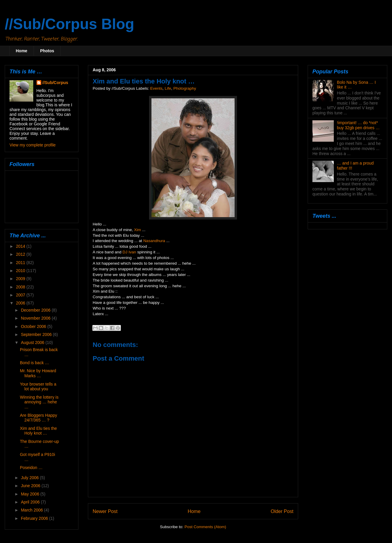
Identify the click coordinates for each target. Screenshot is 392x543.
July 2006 (30, 478)
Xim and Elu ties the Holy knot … (38, 431)
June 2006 (31, 486)
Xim (138, 230)
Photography (185, 88)
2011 (21, 263)
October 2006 (34, 326)
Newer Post (105, 511)
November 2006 (36, 318)
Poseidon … (31, 468)
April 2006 (31, 502)
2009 (21, 279)
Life (168, 88)
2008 (21, 287)
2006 (21, 303)
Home (22, 51)
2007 (21, 295)
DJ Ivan (129, 252)
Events (156, 88)
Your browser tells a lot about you (38, 387)
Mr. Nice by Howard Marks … (38, 373)
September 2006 (37, 334)
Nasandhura (154, 241)
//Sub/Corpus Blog (69, 24)
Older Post (282, 511)
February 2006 (35, 518)
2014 (21, 246)
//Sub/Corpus (55, 83)
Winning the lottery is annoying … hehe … (39, 402)
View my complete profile (33, 145)
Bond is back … (34, 363)
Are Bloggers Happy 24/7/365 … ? (38, 418)
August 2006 (33, 342)
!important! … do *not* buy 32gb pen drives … (358, 125)
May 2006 (30, 494)
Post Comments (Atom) (205, 527)
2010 (21, 271)
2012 (21, 254)
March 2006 (32, 510)
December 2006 (36, 310)
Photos (47, 51)
